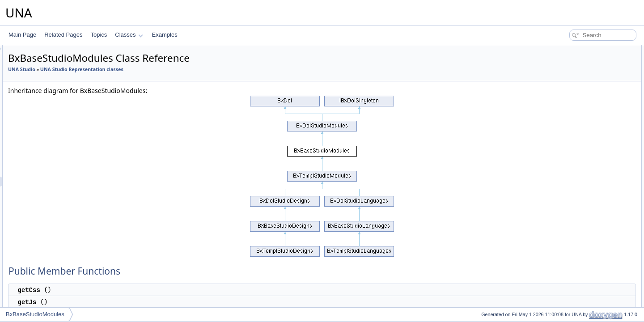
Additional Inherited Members (579, 119)
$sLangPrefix (567, 139)
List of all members (567, 217)
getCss (560, 60)
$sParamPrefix (569, 148)
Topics (99, 35)
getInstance (565, 129)
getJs (558, 70)
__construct (565, 208)
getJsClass (565, 80)
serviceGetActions (573, 109)
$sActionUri (565, 158)
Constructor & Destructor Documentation (593, 198)
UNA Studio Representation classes (194, 69)
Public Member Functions (574, 50)
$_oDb (559, 188)
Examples (165, 35)
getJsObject (566, 89)
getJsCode (564, 99)
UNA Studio (133, 69)
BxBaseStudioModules (35, 314)
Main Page (22, 35)
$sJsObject (565, 178)
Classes (129, 35)
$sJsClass (564, 168)
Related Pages (63, 35)
